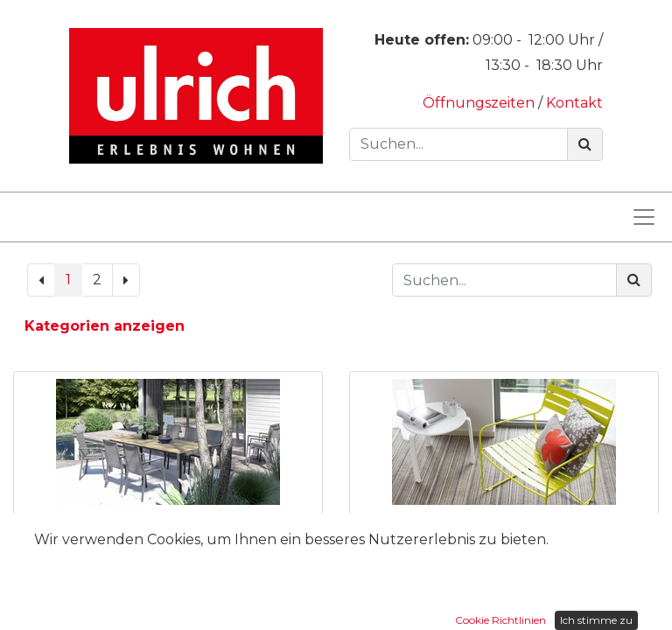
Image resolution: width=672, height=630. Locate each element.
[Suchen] (585, 144)
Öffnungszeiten (480, 103)
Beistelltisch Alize (504, 527)
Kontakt (574, 103)
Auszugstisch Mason (168, 527)
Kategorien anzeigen (105, 326)
